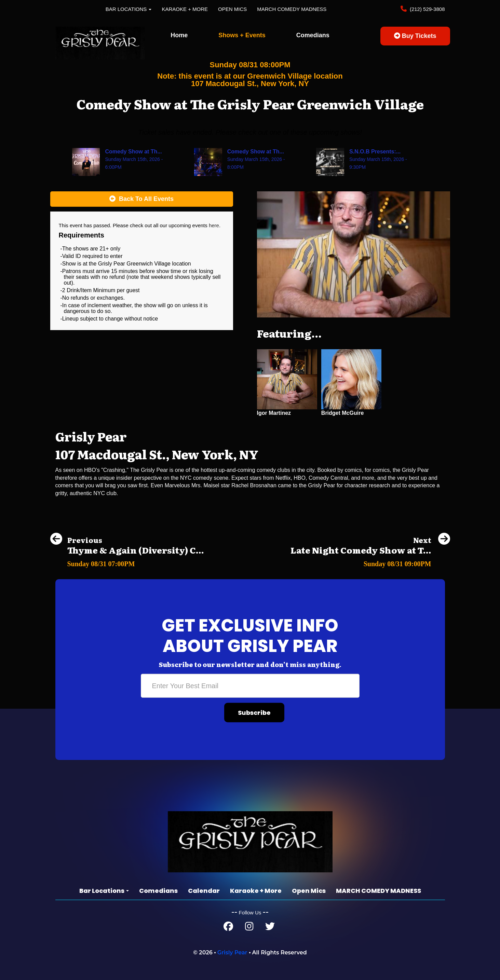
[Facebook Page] (228, 928)
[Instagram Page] (249, 928)
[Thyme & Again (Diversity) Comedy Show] (127, 562)
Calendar (204, 891)
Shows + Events (242, 35)
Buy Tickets (415, 36)
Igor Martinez (274, 413)
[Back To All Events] (142, 199)
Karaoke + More (185, 9)
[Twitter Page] (270, 928)
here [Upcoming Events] (214, 225)
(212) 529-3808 (427, 9)
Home (179, 35)
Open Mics (232, 9)
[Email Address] (250, 686)
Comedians (313, 35)
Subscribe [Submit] (254, 713)
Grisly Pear (232, 952)
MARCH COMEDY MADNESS (292, 9)
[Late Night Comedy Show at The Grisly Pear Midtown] (370, 562)
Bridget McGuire (342, 413)
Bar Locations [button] (129, 9)
